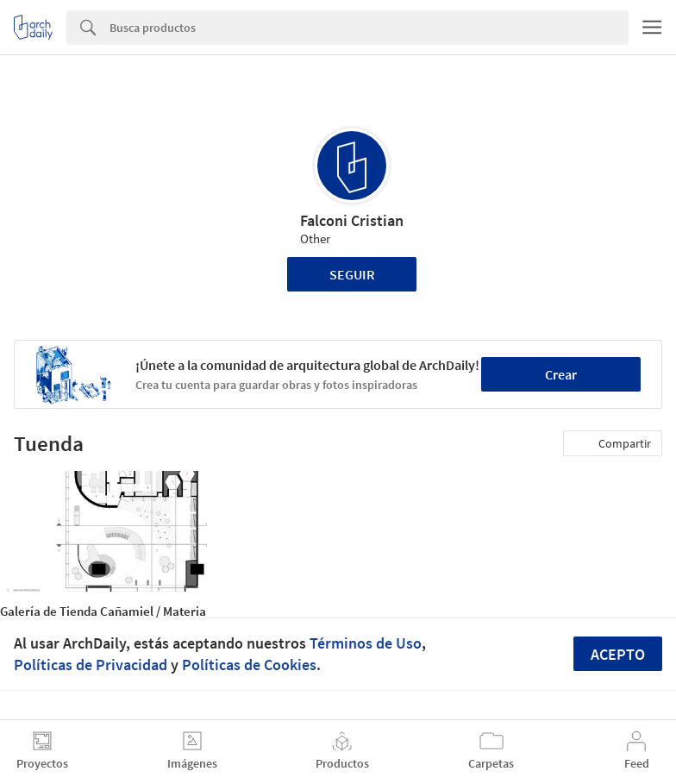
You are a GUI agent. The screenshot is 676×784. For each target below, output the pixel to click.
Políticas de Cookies (249, 665)
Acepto (618, 654)
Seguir (352, 274)
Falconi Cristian (352, 220)
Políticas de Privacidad (91, 665)
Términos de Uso (366, 643)
